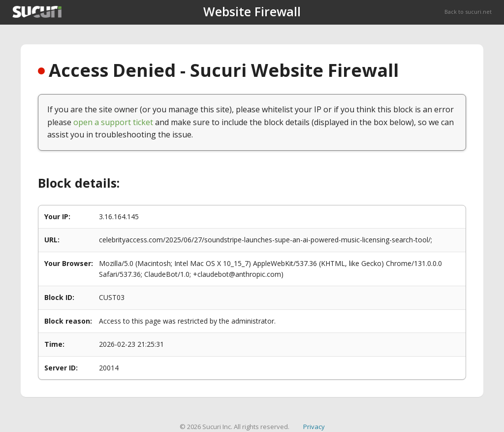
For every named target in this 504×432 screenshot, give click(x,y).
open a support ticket (113, 122)
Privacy (314, 427)
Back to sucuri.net (468, 12)
